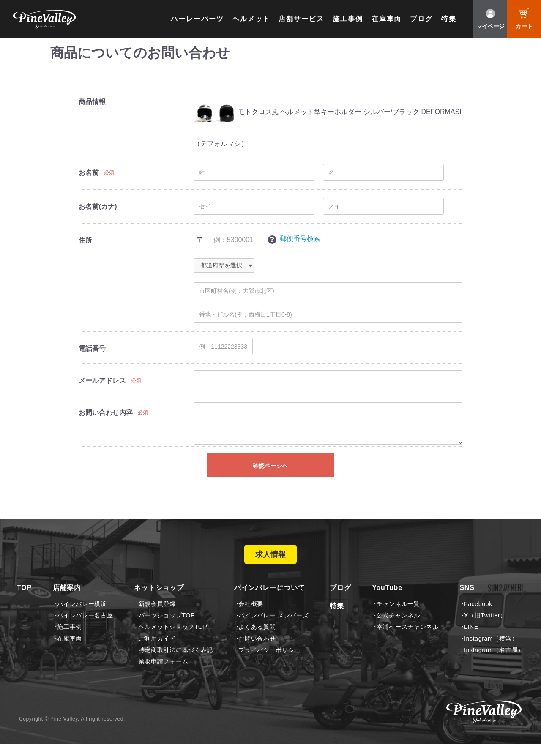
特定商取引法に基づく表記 (176, 662)
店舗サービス (301, 19)
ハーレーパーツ (197, 19)
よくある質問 (257, 639)
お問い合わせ (257, 650)
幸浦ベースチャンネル (408, 639)
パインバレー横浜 (82, 615)
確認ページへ (270, 466)
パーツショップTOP (167, 627)
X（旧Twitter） (485, 627)
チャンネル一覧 (398, 615)
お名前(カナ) (98, 206)
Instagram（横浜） (491, 650)
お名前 (89, 173)
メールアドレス (102, 381)
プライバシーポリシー (269, 662)
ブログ (421, 19)
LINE (471, 639)
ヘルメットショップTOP (173, 639)
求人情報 (270, 560)
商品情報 (92, 102)
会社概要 (251, 615)
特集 (449, 19)
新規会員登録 (157, 615)
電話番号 (92, 348)
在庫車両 (387, 19)
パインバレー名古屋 (85, 627)
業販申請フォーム (164, 673)
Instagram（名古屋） (494, 662)
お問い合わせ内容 (106, 413)
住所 (85, 240)
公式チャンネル (398, 627)
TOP (24, 599)
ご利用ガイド (157, 650)
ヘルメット (251, 19)
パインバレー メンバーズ (273, 627)
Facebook (478, 615)
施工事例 (348, 19)
